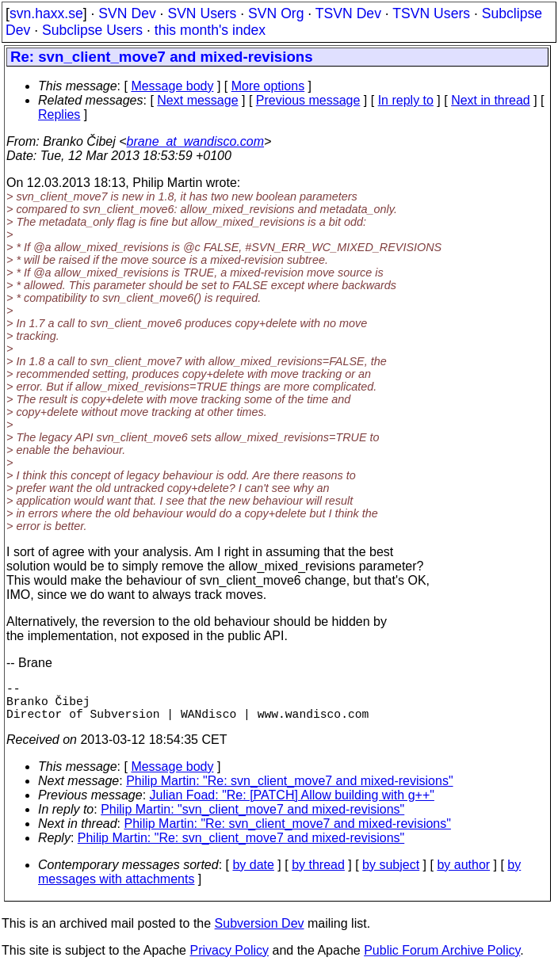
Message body (172, 86)
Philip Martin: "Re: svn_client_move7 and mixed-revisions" (289, 790)
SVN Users (202, 13)
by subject (391, 874)
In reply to (406, 100)
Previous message (308, 100)
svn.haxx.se (46, 13)
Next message (197, 100)
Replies (59, 114)
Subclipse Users (92, 30)
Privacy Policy (229, 960)
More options (268, 86)
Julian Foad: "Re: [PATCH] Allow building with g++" (292, 805)
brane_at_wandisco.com (195, 141)
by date (253, 874)
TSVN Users (431, 13)
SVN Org (276, 13)
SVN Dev (127, 13)
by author (463, 874)
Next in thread (491, 100)
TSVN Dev (348, 13)
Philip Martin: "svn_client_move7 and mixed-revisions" (252, 819)
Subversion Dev (260, 933)
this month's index (210, 30)
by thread (318, 874)
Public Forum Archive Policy (442, 960)
